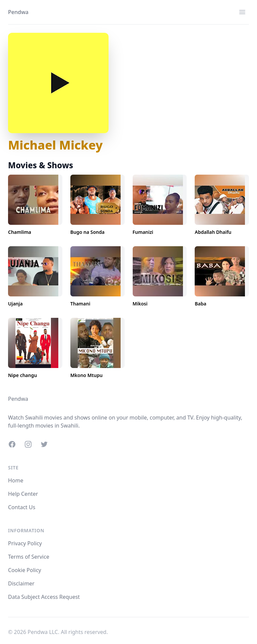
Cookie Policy (25, 570)
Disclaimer (21, 583)
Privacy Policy (25, 543)
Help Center (23, 494)
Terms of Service (29, 557)
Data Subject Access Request (44, 597)
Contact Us (22, 507)
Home (16, 480)
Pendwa (18, 12)
